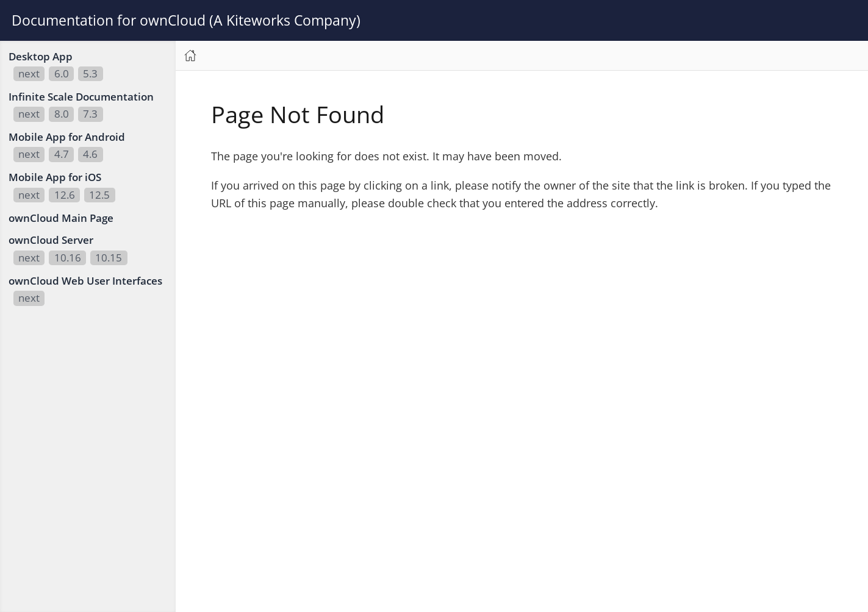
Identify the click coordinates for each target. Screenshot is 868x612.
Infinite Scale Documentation (81, 97)
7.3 (90, 114)
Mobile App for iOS (55, 177)
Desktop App (41, 56)
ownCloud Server (51, 240)
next (29, 73)
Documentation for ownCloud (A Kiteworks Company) (186, 20)
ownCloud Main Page (61, 218)
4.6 (90, 154)
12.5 (99, 195)
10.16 (68, 258)
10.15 (109, 258)
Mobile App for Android (67, 137)
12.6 (65, 195)
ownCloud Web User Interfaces (85, 281)
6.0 (62, 73)
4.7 (62, 154)
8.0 (62, 114)
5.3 (90, 73)
